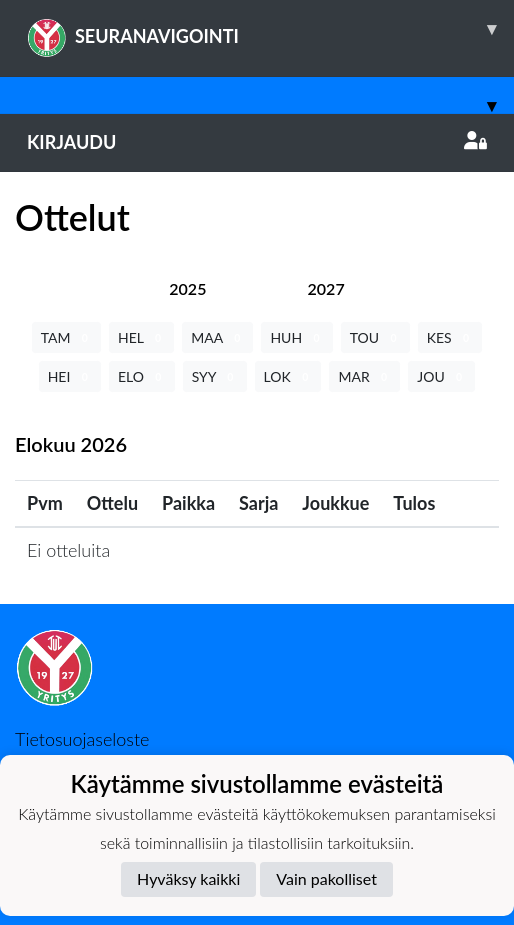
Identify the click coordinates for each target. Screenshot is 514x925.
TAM (66, 337)
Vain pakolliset (326, 878)
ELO (142, 376)
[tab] (187, 288)
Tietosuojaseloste (82, 739)
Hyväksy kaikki (188, 878)
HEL (141, 337)
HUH (296, 337)
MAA (217, 337)
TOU (375, 337)
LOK (288, 376)
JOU (441, 376)
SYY (215, 376)
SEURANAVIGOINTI (270, 29)
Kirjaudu (257, 142)
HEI (70, 376)
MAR (364, 376)
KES (450, 337)
